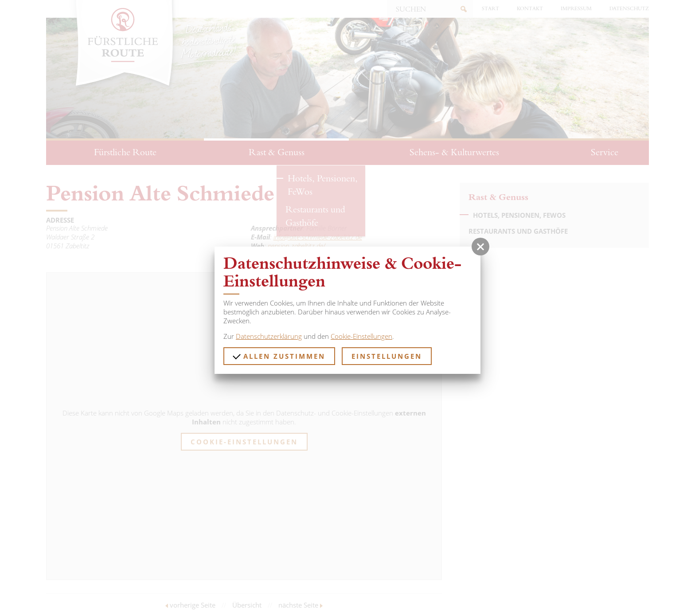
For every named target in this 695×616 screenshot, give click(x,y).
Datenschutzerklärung (269, 336)
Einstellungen (387, 356)
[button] (480, 247)
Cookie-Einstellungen (361, 336)
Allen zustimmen (279, 356)
